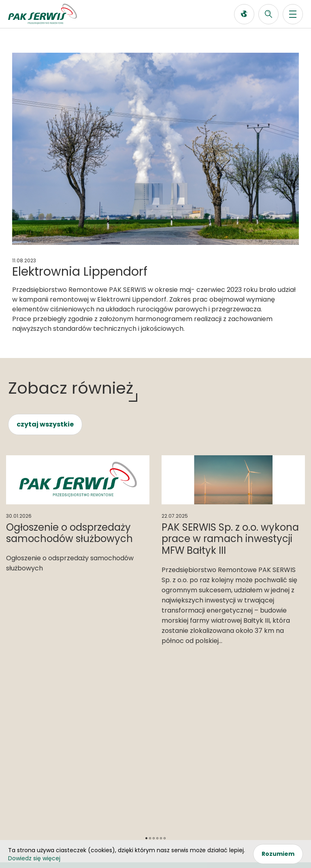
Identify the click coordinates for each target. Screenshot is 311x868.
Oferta (20, 718)
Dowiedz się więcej (34, 858)
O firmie (22, 742)
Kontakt (235, 718)
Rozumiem (278, 854)
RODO (155, 824)
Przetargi (131, 730)
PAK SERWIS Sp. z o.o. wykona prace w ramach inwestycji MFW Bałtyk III (230, 539)
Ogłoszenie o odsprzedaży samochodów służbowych (69, 533)
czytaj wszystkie (45, 424)
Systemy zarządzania (152, 718)
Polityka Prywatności (155, 832)
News (17, 730)
